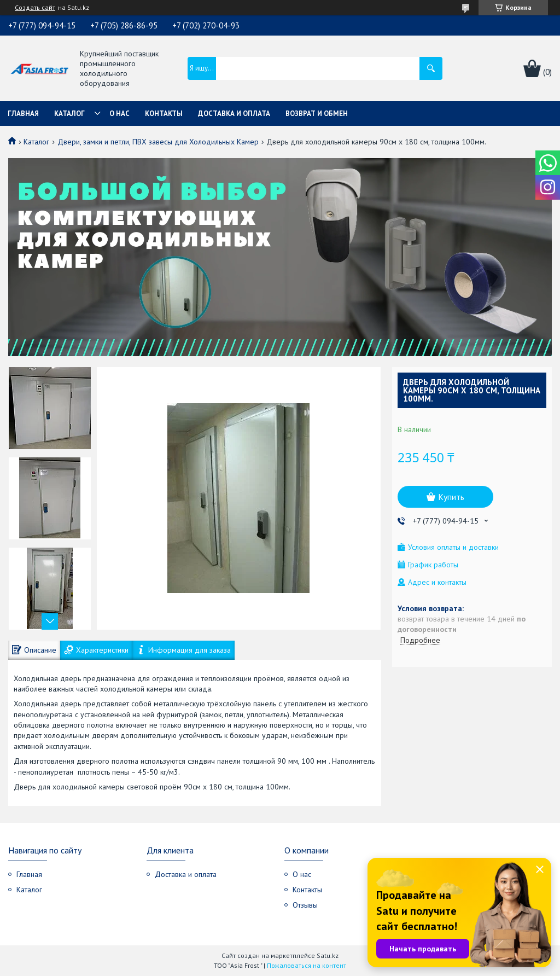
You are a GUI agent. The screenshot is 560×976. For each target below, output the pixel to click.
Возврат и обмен (317, 114)
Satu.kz (328, 955)
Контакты (164, 114)
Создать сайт (35, 8)
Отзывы (305, 905)
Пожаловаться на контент (307, 965)
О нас (119, 114)
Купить (451, 497)
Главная (23, 114)
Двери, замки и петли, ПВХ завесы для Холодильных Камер (158, 142)
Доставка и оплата (234, 114)
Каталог (69, 114)
